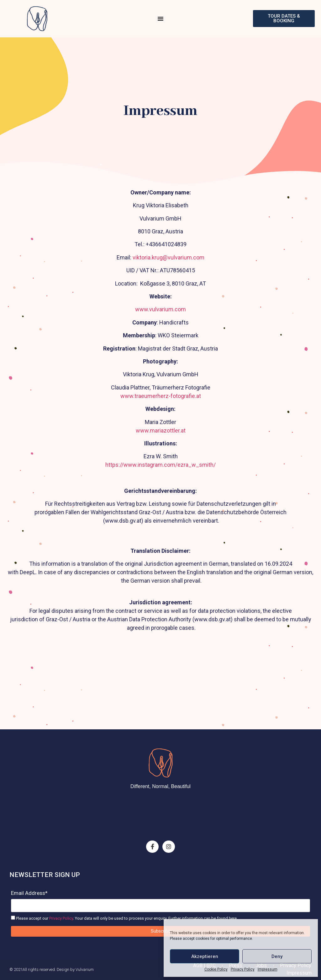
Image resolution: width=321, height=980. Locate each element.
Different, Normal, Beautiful (160, 786)
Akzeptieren (205, 956)
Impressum (268, 969)
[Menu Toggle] (160, 19)
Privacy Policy (243, 969)
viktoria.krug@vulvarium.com (168, 257)
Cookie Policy (216, 969)
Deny (277, 956)
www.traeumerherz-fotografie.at (161, 396)
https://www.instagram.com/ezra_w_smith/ (160, 465)
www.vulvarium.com (160, 309)
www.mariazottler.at (161, 430)
